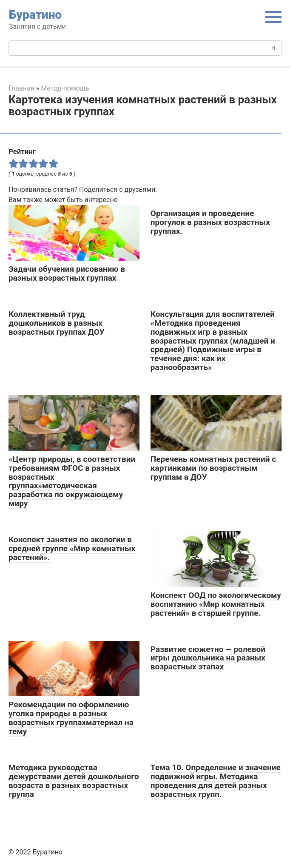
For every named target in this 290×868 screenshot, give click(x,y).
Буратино (35, 15)
